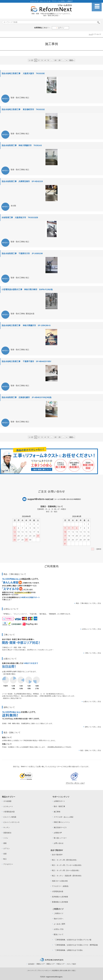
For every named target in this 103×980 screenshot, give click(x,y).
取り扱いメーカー (60, 838)
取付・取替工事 (59, 806)
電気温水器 (30, 314)
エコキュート (8, 806)
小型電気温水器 (9, 812)
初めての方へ (59, 919)
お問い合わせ (59, 843)
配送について (59, 934)
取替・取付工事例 (18, 98)
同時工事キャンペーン (62, 822)
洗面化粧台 (7, 833)
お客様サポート (59, 801)
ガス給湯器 (7, 801)
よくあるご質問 (59, 924)
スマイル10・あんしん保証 (64, 817)
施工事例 (57, 812)
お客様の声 (58, 833)
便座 (5, 843)
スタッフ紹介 (71, 964)
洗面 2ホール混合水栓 (60, 881)
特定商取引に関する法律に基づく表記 (64, 971)
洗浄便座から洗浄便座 (60, 897)
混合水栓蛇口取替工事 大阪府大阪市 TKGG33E (23, 73)
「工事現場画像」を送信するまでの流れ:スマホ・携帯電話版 (76, 945)
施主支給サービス (60, 827)
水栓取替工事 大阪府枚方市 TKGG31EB (20, 217)
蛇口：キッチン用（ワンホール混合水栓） (67, 865)
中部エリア (60, 964)
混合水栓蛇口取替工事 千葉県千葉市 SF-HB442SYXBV (26, 361)
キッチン (7, 827)
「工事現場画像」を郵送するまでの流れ (68, 950)
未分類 (13, 206)
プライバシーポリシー (44, 971)
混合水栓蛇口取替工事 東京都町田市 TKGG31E (23, 109)
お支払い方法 (59, 929)
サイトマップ (32, 971)
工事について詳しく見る (93, 653)
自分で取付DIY (57, 855)
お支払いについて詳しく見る (91, 629)
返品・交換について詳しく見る (91, 750)
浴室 (5, 854)
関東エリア (41, 964)
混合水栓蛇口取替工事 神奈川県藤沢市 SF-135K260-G (26, 325)
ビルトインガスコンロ (11, 822)
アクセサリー (8, 864)
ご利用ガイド (59, 913)
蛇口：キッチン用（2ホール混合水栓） (66, 870)
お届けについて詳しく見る (92, 701)
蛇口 (27, 98)
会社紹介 (31, 964)
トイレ (6, 838)
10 (55, 60)
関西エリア (51, 964)
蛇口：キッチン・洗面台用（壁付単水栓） (67, 876)
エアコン (7, 848)
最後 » (72, 60)
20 (59, 60)
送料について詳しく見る (93, 727)
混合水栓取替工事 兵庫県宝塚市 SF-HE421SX (22, 181)
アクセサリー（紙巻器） (61, 886)
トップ (91, 34)
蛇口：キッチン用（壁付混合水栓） (65, 860)
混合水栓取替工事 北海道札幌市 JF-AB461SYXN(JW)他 (26, 397)
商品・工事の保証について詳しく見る (88, 603)
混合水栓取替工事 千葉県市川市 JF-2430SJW (22, 253)
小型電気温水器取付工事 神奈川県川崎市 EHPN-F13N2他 (27, 289)
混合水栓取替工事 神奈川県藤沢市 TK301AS (22, 145)
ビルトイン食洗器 (10, 817)
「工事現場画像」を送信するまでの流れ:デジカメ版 (72, 940)
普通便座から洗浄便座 (60, 902)
